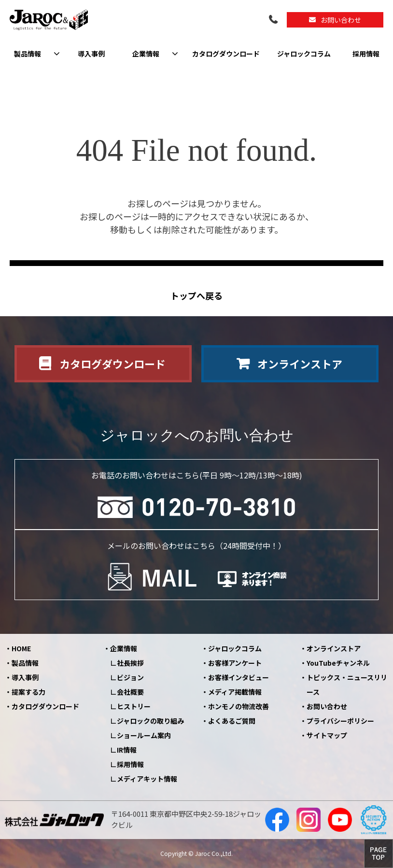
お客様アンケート (235, 663)
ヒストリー (134, 706)
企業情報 (146, 54)
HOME (21, 648)
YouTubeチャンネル (338, 663)
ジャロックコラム (304, 54)
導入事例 (91, 54)
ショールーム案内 (144, 735)
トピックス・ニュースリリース (347, 685)
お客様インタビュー (239, 677)
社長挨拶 (130, 663)
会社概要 (130, 692)
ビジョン (130, 677)
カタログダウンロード (226, 54)
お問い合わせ (341, 20)
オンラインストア (300, 364)
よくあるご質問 (232, 721)
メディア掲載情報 (235, 692)
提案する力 (28, 692)
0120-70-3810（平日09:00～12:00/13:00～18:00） (274, 20)
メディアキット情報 (147, 779)
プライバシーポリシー (340, 721)
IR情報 (127, 750)
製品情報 (28, 54)
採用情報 (366, 54)
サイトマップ (327, 735)
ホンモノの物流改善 (239, 706)
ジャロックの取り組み (150, 721)
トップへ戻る (196, 296)
